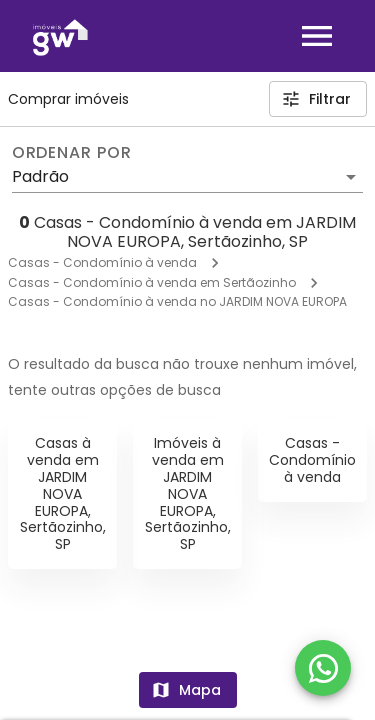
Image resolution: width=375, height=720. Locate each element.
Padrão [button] (40, 176)
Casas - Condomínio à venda (102, 262)
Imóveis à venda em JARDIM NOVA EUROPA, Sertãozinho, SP (188, 493)
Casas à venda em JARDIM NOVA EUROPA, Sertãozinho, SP (63, 493)
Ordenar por (72, 153)
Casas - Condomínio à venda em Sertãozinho (152, 282)
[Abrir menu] (317, 36)
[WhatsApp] (323, 668)
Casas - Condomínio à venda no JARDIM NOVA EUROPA (177, 301)
